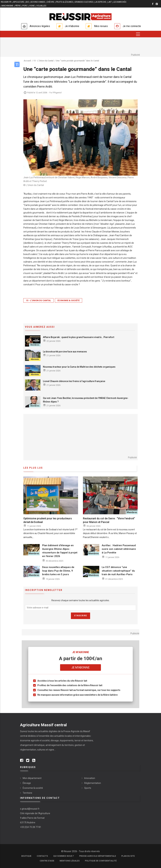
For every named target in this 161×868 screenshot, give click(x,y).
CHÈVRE (50, 2)
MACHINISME (8, 6)
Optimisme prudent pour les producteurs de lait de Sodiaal (48, 520)
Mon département (32, 778)
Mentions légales (70, 861)
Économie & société (68, 300)
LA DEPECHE (101, 2)
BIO (27, 2)
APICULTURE (19, 2)
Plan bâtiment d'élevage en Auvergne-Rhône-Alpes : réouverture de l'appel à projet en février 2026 (60, 551)
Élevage (27, 783)
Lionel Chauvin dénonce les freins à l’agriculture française (74, 381)
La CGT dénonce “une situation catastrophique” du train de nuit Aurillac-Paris (118, 571)
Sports (88, 788)
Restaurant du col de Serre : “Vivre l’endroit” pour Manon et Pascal (109, 520)
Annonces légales (40, 26)
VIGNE (32, 6)
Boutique (26, 856)
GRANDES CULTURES (84, 2)
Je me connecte (132, 26)
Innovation (90, 778)
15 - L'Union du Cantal (38, 300)
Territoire (27, 793)
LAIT (110, 2)
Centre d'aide (47, 861)
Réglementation (93, 783)
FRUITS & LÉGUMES (64, 2)
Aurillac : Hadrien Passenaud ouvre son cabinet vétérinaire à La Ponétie (119, 549)
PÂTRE (18, 6)
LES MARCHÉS (120, 2)
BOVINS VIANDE (38, 2)
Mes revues (101, 26)
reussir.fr (6, 2)
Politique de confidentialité (101, 861)
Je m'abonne (72, 26)
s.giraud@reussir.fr (30, 809)
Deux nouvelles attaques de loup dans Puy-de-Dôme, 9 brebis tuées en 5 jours (58, 571)
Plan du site (128, 856)
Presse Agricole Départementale (98, 856)
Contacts (42, 856)
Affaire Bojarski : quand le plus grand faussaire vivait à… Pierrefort (79, 337)
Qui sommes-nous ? (64, 856)
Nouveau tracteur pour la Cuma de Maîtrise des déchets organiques (79, 367)
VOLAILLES (41, 6)
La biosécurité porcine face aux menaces (65, 352)
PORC (25, 6)
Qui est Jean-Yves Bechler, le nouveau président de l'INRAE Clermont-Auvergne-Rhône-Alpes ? (86, 400)
